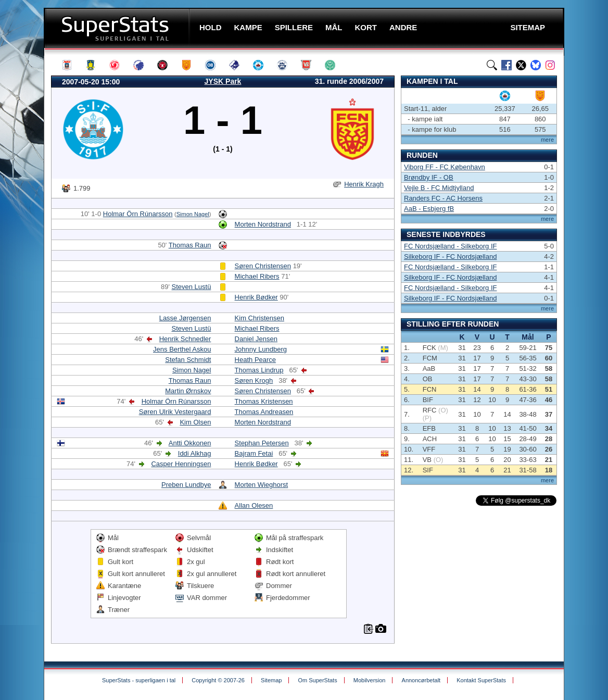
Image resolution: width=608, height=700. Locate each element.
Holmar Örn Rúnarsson (138, 214)
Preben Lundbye (186, 485)
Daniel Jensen (256, 339)
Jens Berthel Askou (182, 349)
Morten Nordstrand (263, 224)
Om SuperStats (317, 680)
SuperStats (118, 28)
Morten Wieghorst (262, 485)
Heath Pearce (256, 360)
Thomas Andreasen (264, 412)
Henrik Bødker (256, 297)
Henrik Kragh (364, 184)
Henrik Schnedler (185, 339)
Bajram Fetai (254, 453)
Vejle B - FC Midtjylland (439, 188)
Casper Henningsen (181, 464)
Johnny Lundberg (261, 349)
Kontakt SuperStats (481, 680)
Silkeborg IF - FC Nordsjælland (450, 257)
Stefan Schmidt (188, 360)
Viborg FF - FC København (445, 167)
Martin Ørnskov (188, 391)
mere (547, 140)
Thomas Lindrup (259, 370)
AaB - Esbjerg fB (429, 209)
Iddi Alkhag (195, 453)
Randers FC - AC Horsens (443, 198)
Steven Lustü (192, 287)
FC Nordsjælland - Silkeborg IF (450, 246)
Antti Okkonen (190, 443)
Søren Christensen (263, 266)
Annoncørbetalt (421, 680)
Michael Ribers (257, 276)
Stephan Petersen (262, 443)
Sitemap (271, 680)
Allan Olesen (254, 505)
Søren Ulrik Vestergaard (175, 412)
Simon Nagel (193, 214)
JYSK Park (223, 81)
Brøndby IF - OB (429, 177)
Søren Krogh (254, 380)
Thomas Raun (190, 245)
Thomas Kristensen (264, 401)
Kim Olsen (195, 422)
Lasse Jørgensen (185, 318)
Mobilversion (370, 680)
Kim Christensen (259, 318)
